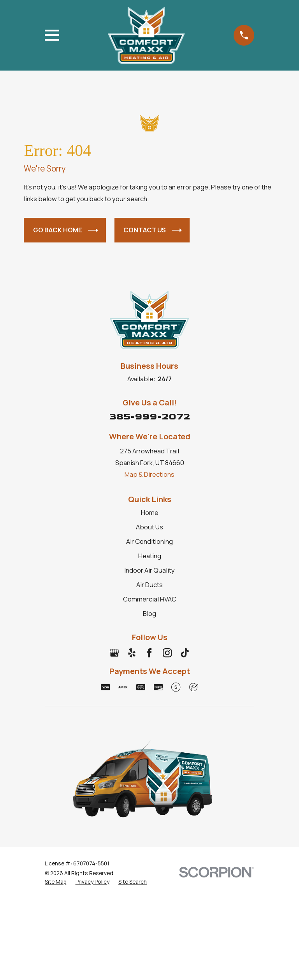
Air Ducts (149, 585)
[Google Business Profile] (114, 653)
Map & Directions (149, 474)
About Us (149, 527)
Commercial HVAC (150, 599)
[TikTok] (185, 653)
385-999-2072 (149, 417)
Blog (149, 613)
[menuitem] (55, 882)
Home (150, 512)
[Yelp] (132, 653)
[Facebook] (149, 653)
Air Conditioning (149, 541)
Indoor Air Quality (149, 570)
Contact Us (153, 230)
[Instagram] (167, 653)
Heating (150, 556)
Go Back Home (66, 230)
